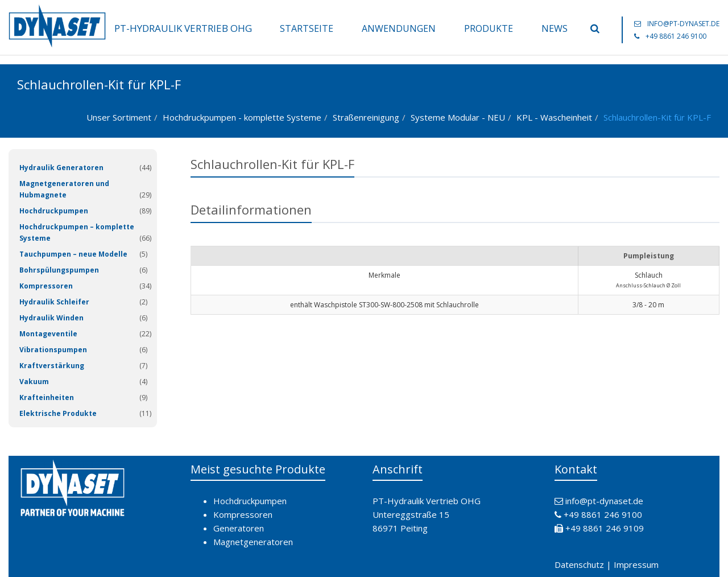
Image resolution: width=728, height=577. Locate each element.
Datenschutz (579, 564)
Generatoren (239, 528)
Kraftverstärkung (52, 366)
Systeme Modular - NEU (458, 117)
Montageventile (48, 334)
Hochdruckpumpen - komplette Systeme (242, 117)
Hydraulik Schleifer (54, 302)
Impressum (636, 564)
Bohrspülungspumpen (59, 270)
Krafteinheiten (47, 397)
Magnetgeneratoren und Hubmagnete (64, 189)
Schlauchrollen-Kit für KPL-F (657, 117)
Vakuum (34, 382)
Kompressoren (46, 286)
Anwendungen (399, 28)
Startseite (307, 28)
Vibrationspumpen (53, 350)
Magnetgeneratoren (253, 542)
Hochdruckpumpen (54, 211)
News (555, 28)
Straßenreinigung (366, 117)
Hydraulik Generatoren (61, 168)
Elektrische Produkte (58, 413)
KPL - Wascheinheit (554, 117)
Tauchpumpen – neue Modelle (73, 254)
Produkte (489, 28)
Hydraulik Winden (51, 318)
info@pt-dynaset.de (683, 24)
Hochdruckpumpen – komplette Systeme (77, 232)
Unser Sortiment (119, 117)
